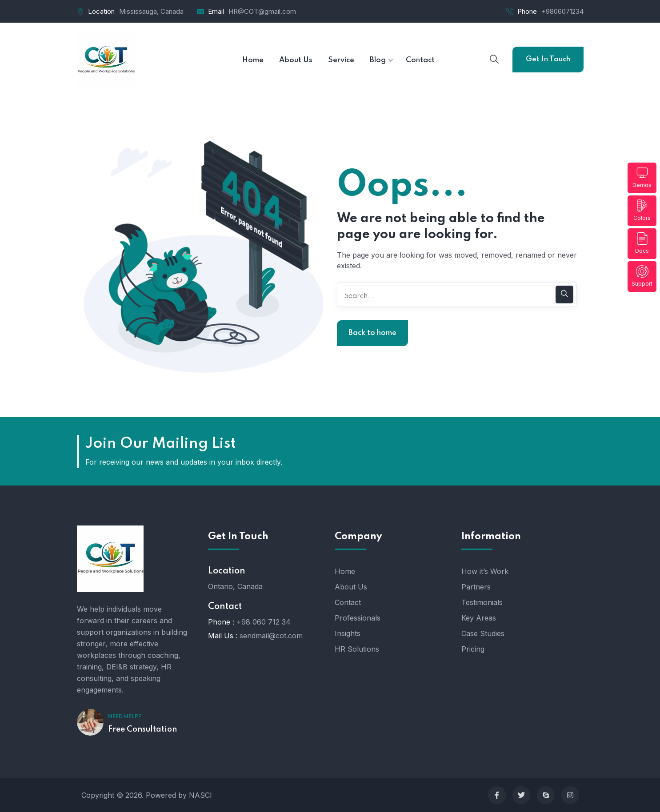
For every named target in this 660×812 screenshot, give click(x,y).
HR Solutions (357, 649)
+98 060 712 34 (264, 622)
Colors (642, 210)
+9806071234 (562, 11)
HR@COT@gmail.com (262, 11)
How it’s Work (485, 571)
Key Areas (479, 618)
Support (642, 276)
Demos (642, 177)
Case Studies (483, 633)
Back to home (372, 333)
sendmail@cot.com (271, 636)
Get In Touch (548, 59)
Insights (348, 633)
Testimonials (482, 602)
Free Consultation (142, 729)
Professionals (358, 618)
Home (345, 571)
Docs (642, 243)
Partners (476, 587)
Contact (348, 602)
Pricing (473, 649)
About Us (351, 587)
